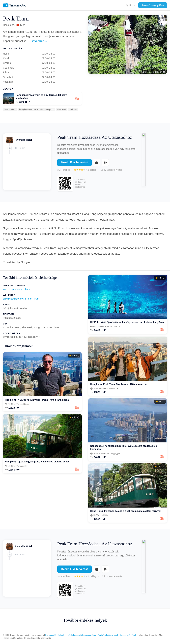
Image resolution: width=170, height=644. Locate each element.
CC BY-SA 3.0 (159, 72)
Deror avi (147, 72)
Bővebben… (39, 41)
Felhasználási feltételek (56, 635)
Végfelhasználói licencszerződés (82, 635)
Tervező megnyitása (153, 5)
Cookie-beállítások (128, 635)
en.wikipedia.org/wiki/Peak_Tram (21, 299)
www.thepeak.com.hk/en (16, 289)
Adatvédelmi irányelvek (108, 635)
